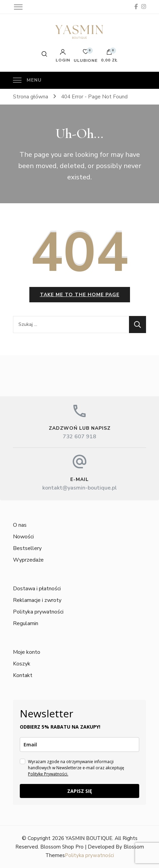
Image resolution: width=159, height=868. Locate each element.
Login (63, 56)
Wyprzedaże (28, 560)
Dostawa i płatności (37, 589)
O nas (20, 525)
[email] (79, 745)
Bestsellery (27, 548)
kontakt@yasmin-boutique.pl (79, 488)
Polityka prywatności (38, 612)
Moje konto (27, 652)
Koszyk (22, 664)
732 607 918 (79, 437)
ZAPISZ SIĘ (80, 791)
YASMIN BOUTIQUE (89, 838)
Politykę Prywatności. (48, 774)
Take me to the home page (80, 295)
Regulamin (26, 623)
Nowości (23, 537)
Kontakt (23, 675)
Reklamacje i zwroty (37, 600)
